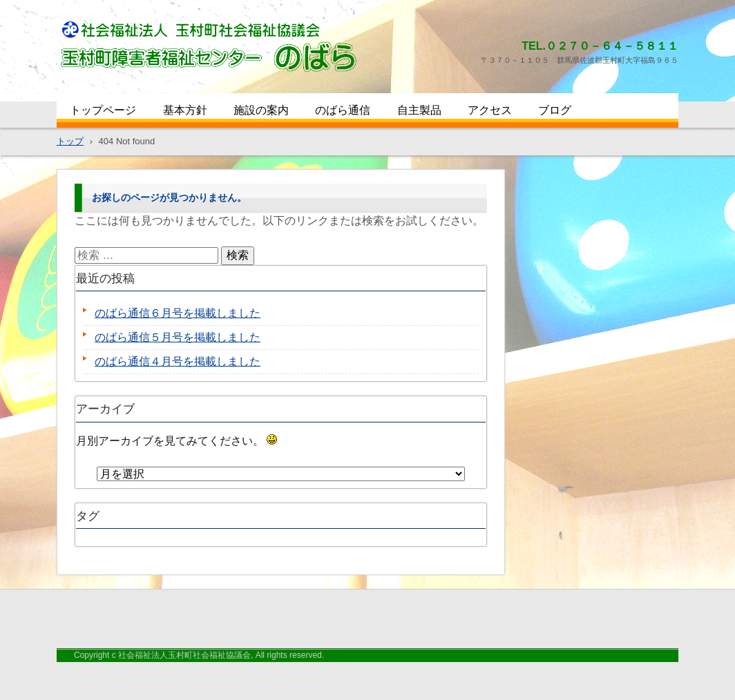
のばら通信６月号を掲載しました (178, 313)
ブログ (555, 110)
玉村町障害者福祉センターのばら (153, 84)
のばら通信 (343, 110)
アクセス (490, 110)
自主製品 (419, 110)
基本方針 (185, 110)
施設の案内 (261, 110)
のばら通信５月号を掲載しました (178, 337)
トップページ (103, 110)
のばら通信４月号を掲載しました (178, 361)
